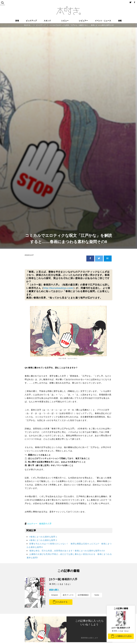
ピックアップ (31, 21)
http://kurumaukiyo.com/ (58, 288)
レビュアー (83, 21)
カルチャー (32, 524)
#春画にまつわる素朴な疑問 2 (43, 540)
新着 (17, 21)
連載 (120, 21)
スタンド (47, 21)
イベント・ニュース (103, 21)
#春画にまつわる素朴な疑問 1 (43, 537)
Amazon (55, 595)
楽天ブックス (68, 595)
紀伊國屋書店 (83, 595)
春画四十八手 (45, 524)
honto (97, 595)
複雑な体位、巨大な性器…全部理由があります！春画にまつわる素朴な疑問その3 (67, 551)
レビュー (65, 21)
